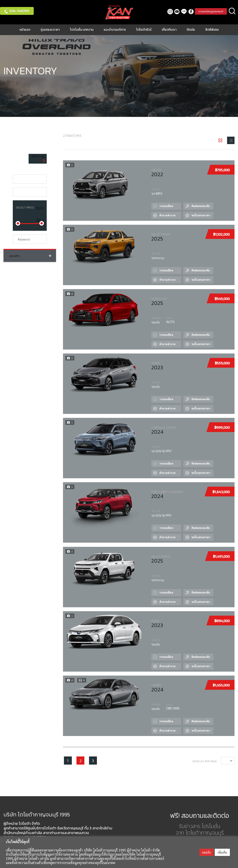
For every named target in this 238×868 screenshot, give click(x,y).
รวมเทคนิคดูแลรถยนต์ (210, 11)
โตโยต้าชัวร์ (144, 30)
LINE (182, 12)
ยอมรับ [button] (207, 852)
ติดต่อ (191, 30)
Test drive (188, 203)
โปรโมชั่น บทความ (82, 30)
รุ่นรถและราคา (50, 30)
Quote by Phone (188, 212)
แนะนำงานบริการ (115, 30)
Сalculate (154, 212)
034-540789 (19, 11)
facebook (189, 12)
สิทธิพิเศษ (212, 30)
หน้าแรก (25, 30)
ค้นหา (232, 11)
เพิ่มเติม (222, 852)
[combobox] (30, 179)
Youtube (175, 12)
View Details (154, 203)
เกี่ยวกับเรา (169, 30)
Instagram (168, 12)
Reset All (38, 156)
